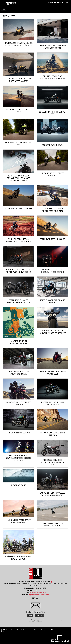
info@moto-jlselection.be (38, 593)
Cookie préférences (51, 630)
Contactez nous (6, 632)
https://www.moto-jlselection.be (39, 595)
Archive (30, 616)
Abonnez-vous (40, 616)
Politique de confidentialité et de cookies (32, 630)
